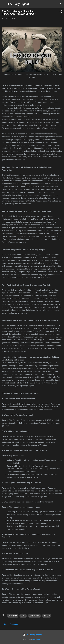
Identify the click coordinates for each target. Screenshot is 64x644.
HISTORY (47, 616)
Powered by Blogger (32, 635)
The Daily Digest (18, 4)
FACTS (23, 616)
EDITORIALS (13, 616)
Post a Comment (11, 624)
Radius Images (37, 639)
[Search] (61, 5)
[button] (61, 12)
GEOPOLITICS (34, 616)
